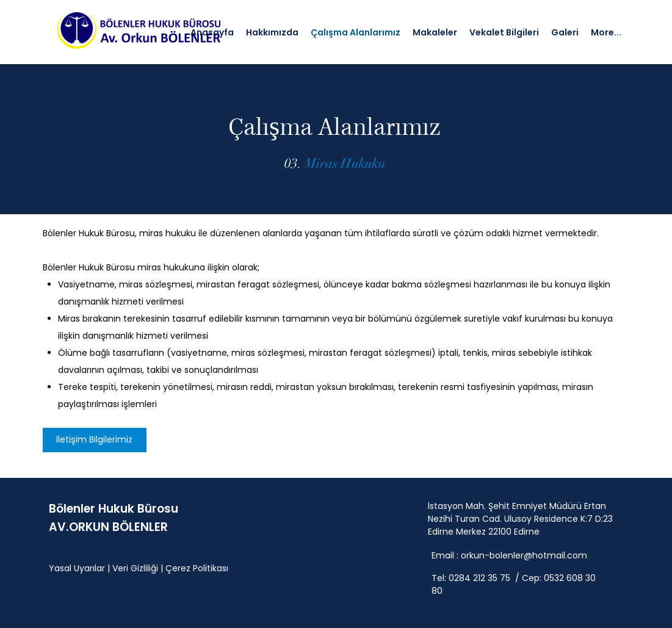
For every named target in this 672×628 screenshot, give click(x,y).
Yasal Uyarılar (77, 568)
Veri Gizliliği (135, 568)
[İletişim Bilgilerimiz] (95, 440)
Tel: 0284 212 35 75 (472, 578)
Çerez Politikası (197, 568)
